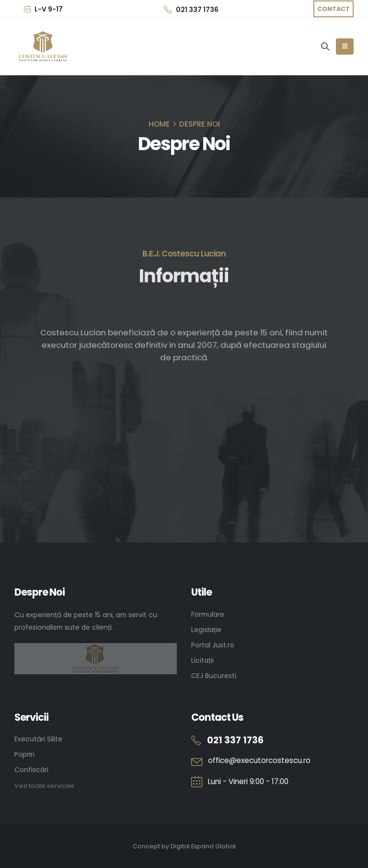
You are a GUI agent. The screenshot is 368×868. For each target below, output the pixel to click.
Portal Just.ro (213, 645)
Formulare (208, 614)
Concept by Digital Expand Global (184, 846)
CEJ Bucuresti (214, 676)
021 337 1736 (191, 10)
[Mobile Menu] (345, 47)
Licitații (202, 660)
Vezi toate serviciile (44, 786)
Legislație (206, 630)
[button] (333, 9)
